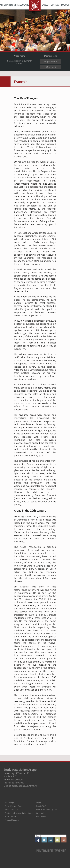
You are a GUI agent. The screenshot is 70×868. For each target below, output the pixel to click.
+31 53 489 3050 (16, 783)
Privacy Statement (13, 820)
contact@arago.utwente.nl (23, 786)
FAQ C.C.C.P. (41, 806)
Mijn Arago (9, 803)
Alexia (39, 803)
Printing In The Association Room (19, 813)
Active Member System (15, 806)
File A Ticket (41, 816)
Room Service (11, 816)
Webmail (40, 813)
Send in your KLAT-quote (47, 810)
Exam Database (11, 810)
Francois (21, 82)
